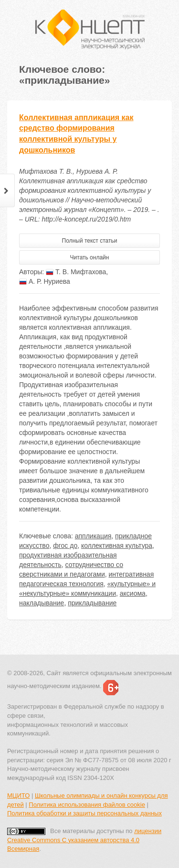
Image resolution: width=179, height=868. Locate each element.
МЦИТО (18, 796)
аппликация (93, 536)
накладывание (42, 603)
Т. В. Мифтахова (76, 272)
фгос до (65, 545)
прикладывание (92, 603)
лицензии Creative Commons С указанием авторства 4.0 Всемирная (84, 840)
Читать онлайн (90, 257)
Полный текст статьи (90, 241)
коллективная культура (117, 545)
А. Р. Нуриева (45, 281)
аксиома (133, 593)
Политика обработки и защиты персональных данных (84, 813)
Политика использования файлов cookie (87, 805)
